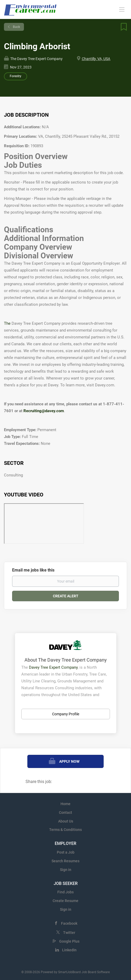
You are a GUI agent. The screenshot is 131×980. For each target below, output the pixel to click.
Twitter (69, 933)
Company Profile (66, 714)
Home (65, 804)
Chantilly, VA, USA (96, 59)
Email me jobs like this (33, 570)
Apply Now (69, 761)
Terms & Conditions (65, 830)
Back (16, 27)
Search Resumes (65, 861)
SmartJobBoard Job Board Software (84, 972)
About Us (66, 821)
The (8, 323)
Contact (65, 812)
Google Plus (69, 941)
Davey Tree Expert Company (53, 667)
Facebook (69, 923)
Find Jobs (65, 892)
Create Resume (65, 901)
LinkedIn (69, 950)
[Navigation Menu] (122, 9)
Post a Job (66, 852)
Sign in (66, 870)
